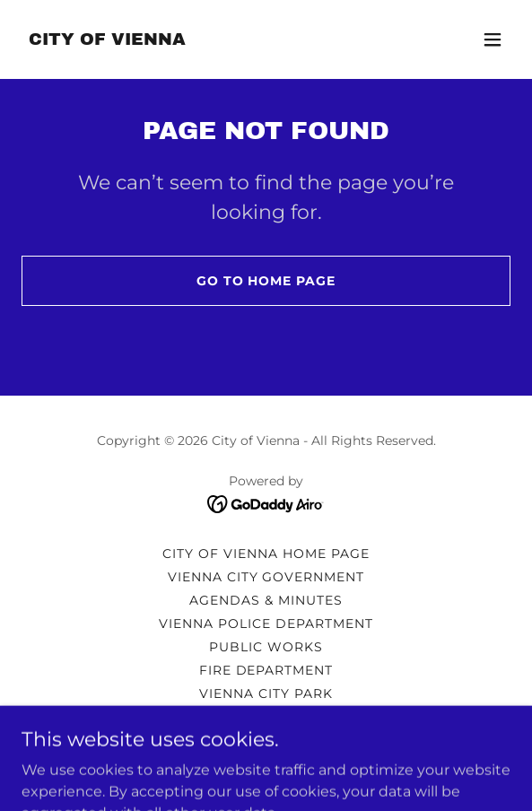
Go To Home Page (266, 281)
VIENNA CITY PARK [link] (266, 693)
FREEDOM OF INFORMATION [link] (266, 740)
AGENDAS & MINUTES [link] (266, 600)
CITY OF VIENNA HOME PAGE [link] (266, 554)
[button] (493, 39)
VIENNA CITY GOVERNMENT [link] (266, 577)
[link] (107, 40)
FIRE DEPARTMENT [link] (266, 670)
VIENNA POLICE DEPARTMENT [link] (266, 624)
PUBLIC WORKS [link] (266, 647)
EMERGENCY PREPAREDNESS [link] (266, 717)
